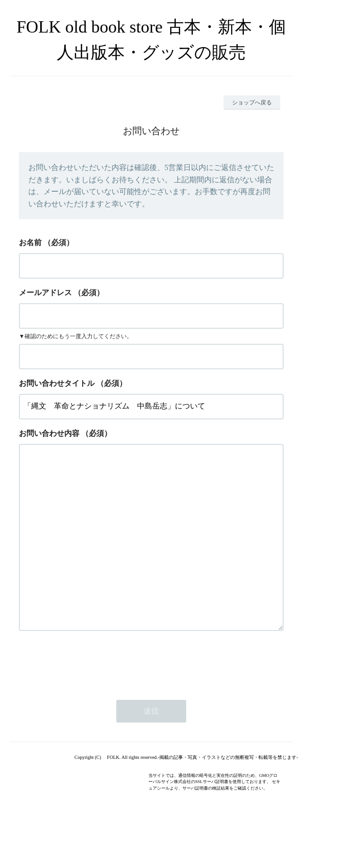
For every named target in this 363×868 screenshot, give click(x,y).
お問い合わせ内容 (49, 433)
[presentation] (91, 700)
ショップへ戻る (252, 102)
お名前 (30, 243)
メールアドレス (45, 293)
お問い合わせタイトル (57, 383)
